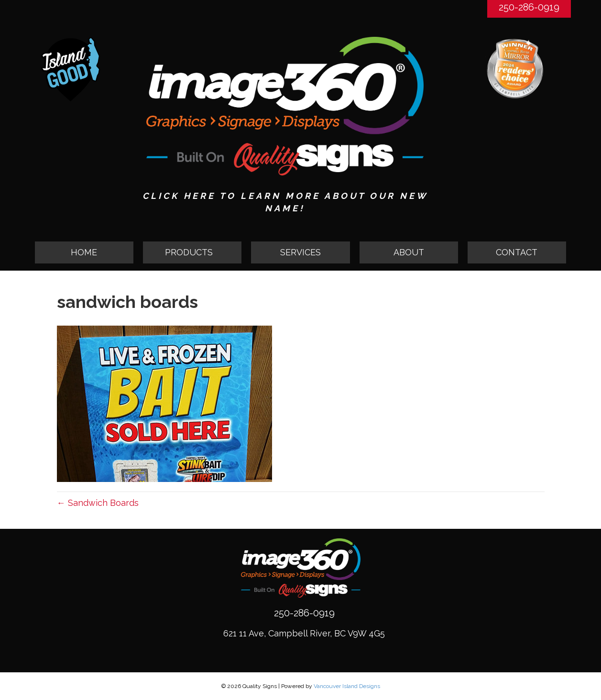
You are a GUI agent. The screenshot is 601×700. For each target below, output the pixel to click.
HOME (84, 252)
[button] (192, 252)
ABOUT (409, 252)
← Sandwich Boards (98, 503)
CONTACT (517, 252)
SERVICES (300, 252)
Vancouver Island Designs (347, 686)
